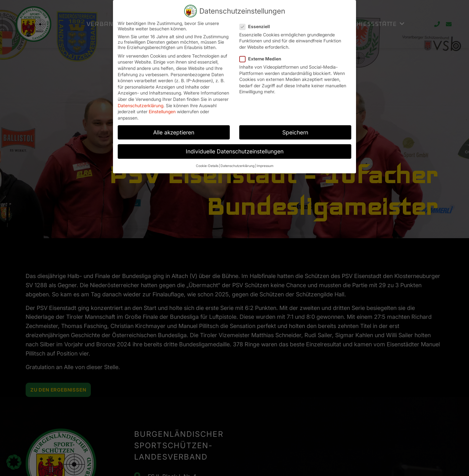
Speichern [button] (295, 130)
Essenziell (257, 24)
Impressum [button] (265, 163)
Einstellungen (162, 109)
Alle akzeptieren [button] (174, 130)
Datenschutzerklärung (141, 102)
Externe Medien (262, 56)
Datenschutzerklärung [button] (238, 163)
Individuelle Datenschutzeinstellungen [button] (235, 148)
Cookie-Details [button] (207, 163)
